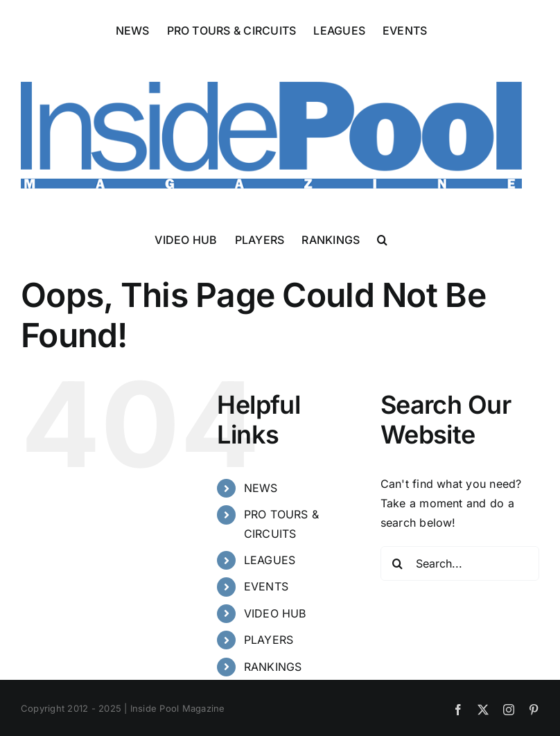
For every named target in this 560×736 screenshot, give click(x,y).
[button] (382, 239)
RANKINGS (273, 667)
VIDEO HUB (275, 613)
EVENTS (266, 586)
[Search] (398, 563)
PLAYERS (269, 640)
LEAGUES (270, 560)
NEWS (261, 488)
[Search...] (460, 563)
